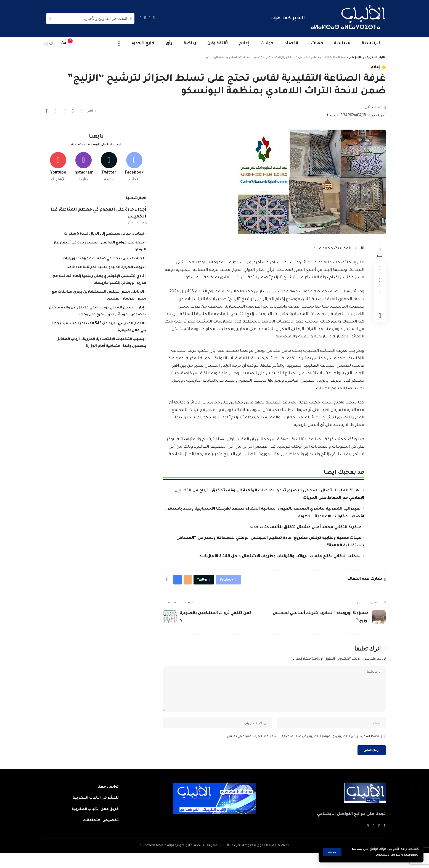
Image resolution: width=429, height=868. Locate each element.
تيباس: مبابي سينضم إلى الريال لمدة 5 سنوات (104, 232)
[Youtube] (58, 164)
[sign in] (81, 44)
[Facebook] (154, 18)
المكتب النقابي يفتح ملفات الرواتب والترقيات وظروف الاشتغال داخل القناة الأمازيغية (280, 557)
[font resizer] (64, 44)
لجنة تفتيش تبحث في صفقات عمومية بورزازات (103, 257)
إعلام (375, 67)
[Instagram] (141, 18)
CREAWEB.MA (150, 861)
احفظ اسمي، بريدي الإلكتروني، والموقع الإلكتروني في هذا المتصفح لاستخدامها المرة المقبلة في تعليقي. (302, 750)
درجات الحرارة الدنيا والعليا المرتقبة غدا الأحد (106, 266)
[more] (119, 44)
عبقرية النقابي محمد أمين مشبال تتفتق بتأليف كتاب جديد (306, 528)
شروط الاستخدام (383, 855)
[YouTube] (145, 18)
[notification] (73, 44)
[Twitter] (150, 18)
